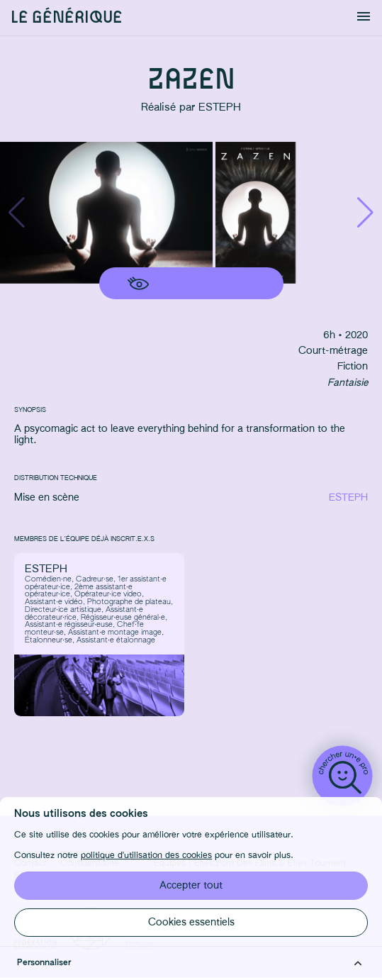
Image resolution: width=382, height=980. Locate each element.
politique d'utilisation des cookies (146, 855)
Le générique (67, 18)
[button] (365, 213)
